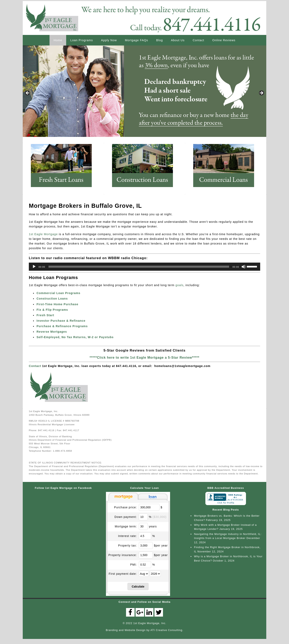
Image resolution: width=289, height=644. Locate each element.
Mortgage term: (126, 526)
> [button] (261, 93)
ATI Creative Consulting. (167, 630)
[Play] (34, 267)
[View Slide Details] (144, 91)
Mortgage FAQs (137, 40)
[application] (144, 267)
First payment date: (123, 574)
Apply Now (109, 40)
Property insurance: (123, 555)
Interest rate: (128, 536)
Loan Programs (81, 40)
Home (58, 40)
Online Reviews (224, 40)
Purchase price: (125, 507)
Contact (198, 40)
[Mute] (244, 267)
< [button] (28, 93)
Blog (159, 40)
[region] (144, 94)
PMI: (134, 565)
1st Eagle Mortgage (43, 234)
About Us (178, 40)
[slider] (139, 267)
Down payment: (126, 517)
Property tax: (127, 546)
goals (179, 285)
